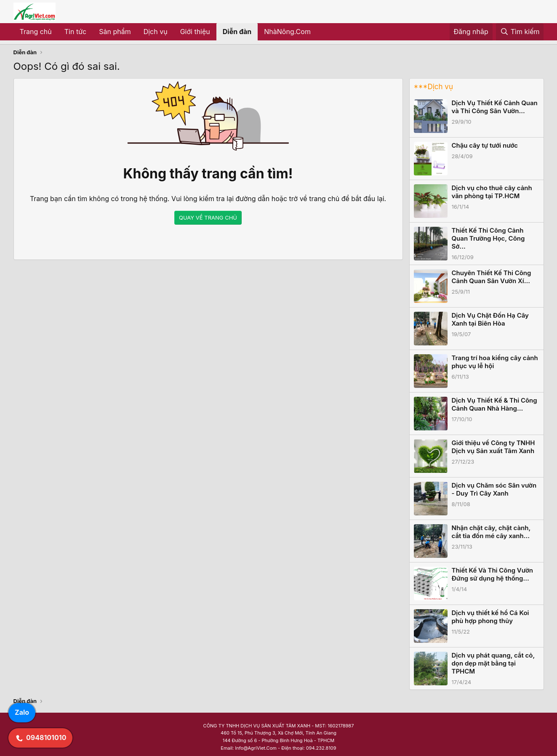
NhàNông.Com (287, 32)
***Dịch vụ (433, 87)
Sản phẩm (115, 32)
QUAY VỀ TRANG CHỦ (208, 218)
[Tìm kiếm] (520, 32)
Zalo (22, 712)
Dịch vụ (156, 32)
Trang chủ (36, 32)
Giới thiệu (195, 32)
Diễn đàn (237, 32)
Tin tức (75, 32)
